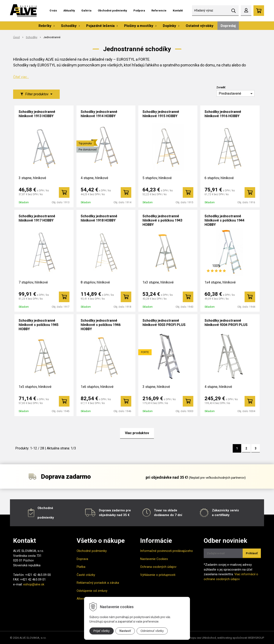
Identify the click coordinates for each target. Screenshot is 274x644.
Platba (81, 567)
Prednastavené (230, 93)
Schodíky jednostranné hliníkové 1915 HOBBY (161, 114)
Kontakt (178, 11)
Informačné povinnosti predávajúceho (167, 551)
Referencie (159, 11)
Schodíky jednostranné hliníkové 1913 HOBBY (37, 114)
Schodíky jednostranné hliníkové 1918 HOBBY (99, 218)
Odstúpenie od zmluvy (92, 591)
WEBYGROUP (256, 638)
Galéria (86, 11)
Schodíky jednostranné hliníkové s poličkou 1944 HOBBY (224, 220)
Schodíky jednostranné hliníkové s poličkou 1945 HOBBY (39, 325)
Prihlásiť (252, 553)
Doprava (82, 559)
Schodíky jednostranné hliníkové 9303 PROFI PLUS (164, 323)
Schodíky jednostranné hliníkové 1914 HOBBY (99, 114)
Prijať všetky (102, 631)
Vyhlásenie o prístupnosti (158, 575)
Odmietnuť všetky (152, 631)
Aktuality (69, 11)
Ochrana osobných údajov (158, 567)
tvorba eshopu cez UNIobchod (197, 638)
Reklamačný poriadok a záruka (98, 583)
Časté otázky (86, 575)
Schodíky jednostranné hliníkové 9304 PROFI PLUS (226, 323)
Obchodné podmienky (112, 11)
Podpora (139, 11)
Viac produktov (137, 433)
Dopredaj (228, 26)
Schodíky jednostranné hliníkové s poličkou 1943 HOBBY (162, 220)
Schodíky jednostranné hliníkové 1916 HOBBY (223, 114)
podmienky (46, 518)
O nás (53, 11)
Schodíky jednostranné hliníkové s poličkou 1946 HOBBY (101, 325)
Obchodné (45, 508)
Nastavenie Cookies (154, 559)
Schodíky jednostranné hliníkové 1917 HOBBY (37, 218)
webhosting (225, 638)
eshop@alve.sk (34, 584)
